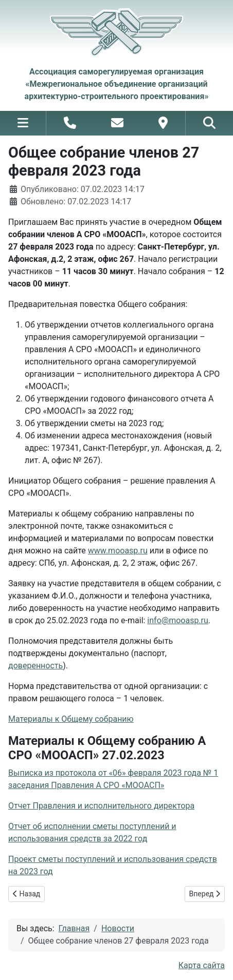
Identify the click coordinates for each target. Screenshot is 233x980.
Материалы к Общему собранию (71, 719)
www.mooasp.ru (118, 551)
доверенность (35, 666)
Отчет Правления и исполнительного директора (101, 806)
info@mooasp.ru (177, 620)
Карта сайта (202, 965)
